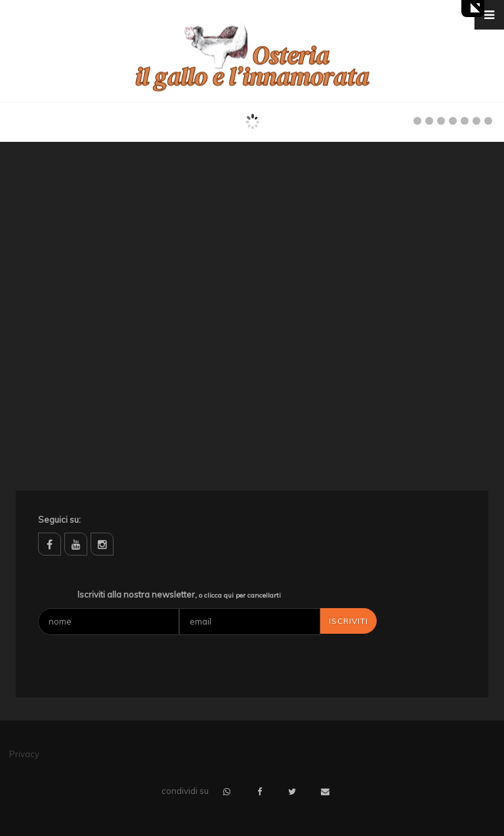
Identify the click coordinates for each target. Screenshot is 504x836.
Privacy (24, 754)
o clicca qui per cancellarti (240, 595)
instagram (102, 544)
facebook (50, 544)
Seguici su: (59, 519)
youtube (76, 544)
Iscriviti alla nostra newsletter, (179, 594)
